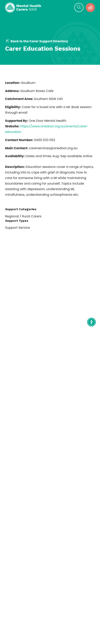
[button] (79, 8)
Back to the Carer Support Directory (37, 41)
